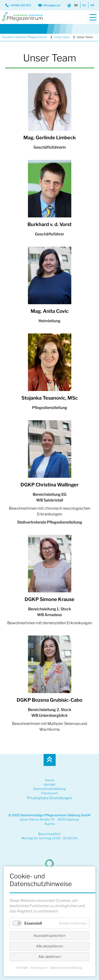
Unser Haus (62, 37)
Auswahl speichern (49, 936)
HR (92, 5)
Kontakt (50, 784)
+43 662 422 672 (20, 5)
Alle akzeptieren (50, 946)
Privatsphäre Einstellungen (50, 798)
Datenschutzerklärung (49, 789)
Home (50, 780)
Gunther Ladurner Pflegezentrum (25, 37)
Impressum (50, 793)
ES (84, 5)
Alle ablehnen (50, 957)
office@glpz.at (51, 5)
